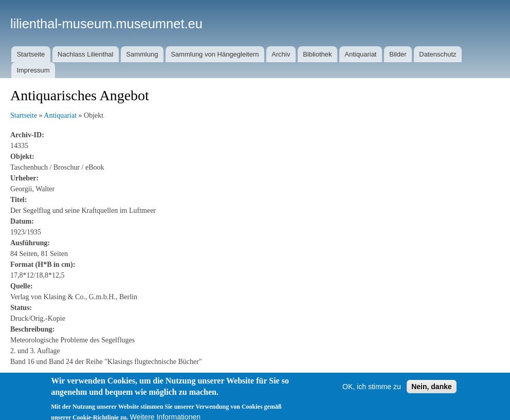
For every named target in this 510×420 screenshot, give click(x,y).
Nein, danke (432, 390)
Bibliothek (317, 54)
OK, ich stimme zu (372, 390)
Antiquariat (360, 54)
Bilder (398, 54)
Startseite (31, 54)
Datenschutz (438, 54)
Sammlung (142, 54)
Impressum (33, 70)
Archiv (281, 54)
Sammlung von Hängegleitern (215, 54)
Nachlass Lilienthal (85, 54)
